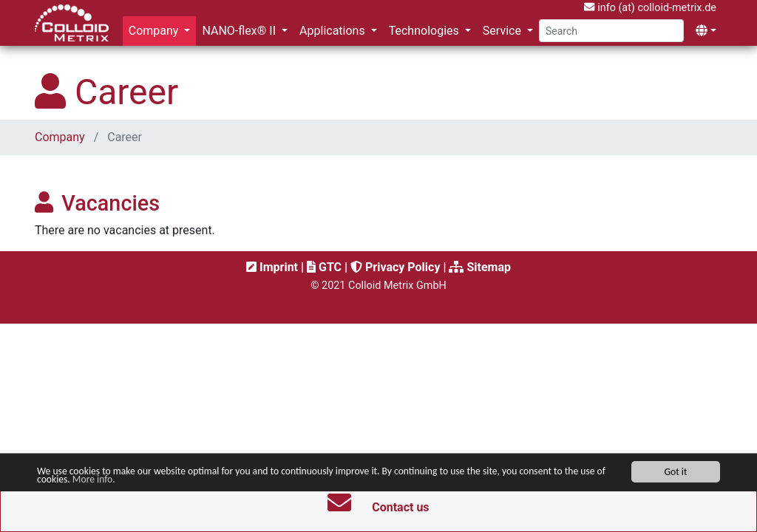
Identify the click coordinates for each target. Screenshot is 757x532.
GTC (324, 267)
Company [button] (155, 31)
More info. (94, 480)
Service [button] (503, 31)
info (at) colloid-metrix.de (650, 8)
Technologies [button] (425, 31)
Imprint (272, 267)
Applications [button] (334, 31)
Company (61, 137)
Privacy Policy (395, 267)
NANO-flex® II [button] (240, 31)
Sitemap (480, 267)
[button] (706, 31)
